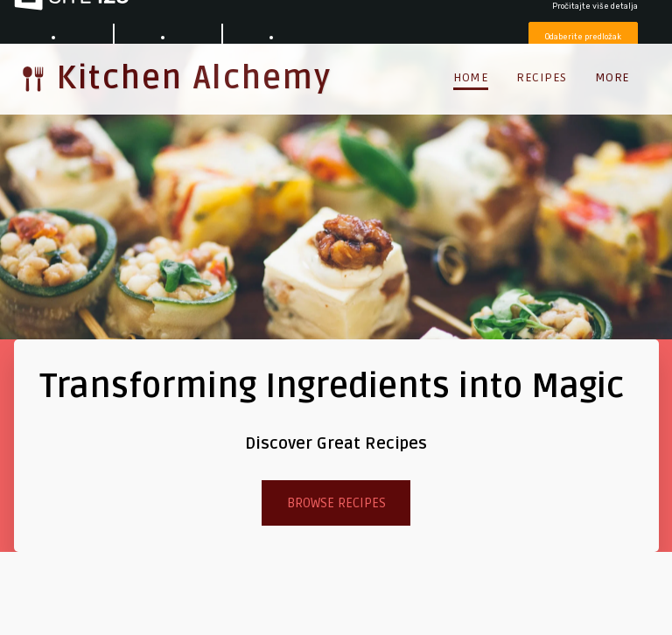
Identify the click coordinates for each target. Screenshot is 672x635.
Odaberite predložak (583, 36)
